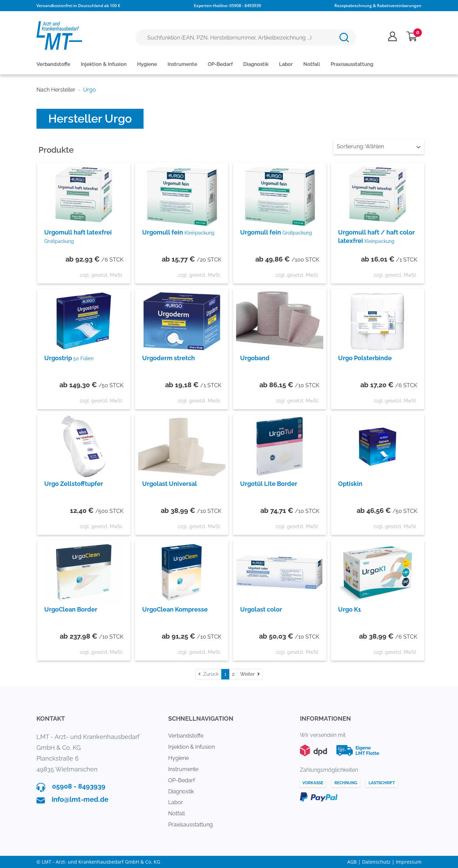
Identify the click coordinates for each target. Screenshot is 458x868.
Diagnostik (256, 64)
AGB (352, 862)
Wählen (379, 146)
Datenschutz (376, 862)
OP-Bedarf (220, 64)
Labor (286, 64)
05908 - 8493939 (245, 6)
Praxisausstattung (352, 64)
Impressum (409, 862)
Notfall (312, 64)
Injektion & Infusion (104, 64)
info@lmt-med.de (80, 799)
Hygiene (147, 64)
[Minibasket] (412, 36)
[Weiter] (250, 674)
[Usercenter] (392, 36)
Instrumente (182, 64)
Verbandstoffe (53, 64)
